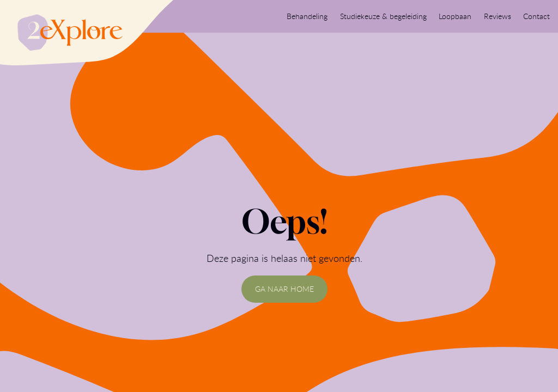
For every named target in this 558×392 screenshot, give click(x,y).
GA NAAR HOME (284, 289)
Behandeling (307, 16)
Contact (536, 16)
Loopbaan (455, 16)
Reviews (498, 16)
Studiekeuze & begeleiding (383, 16)
